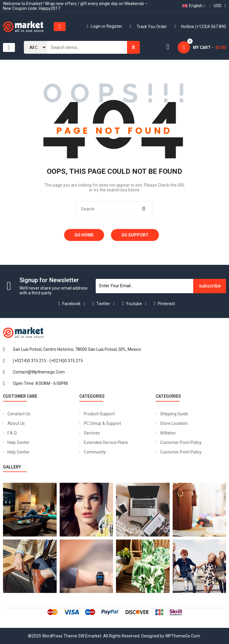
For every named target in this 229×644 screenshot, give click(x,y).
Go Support (135, 235)
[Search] (133, 47)
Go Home (84, 235)
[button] (60, 27)
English (192, 6)
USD (218, 6)
